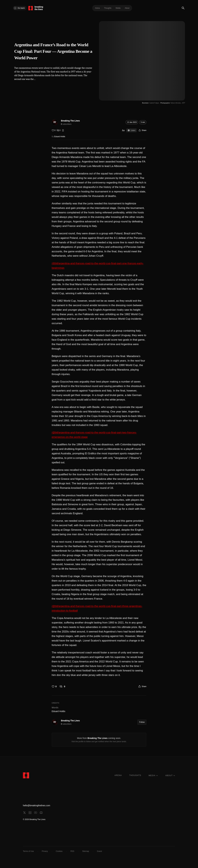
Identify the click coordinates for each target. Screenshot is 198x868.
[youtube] (36, 813)
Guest (99, 851)
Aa (123, 130)
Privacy (45, 851)
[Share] (142, 130)
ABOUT (170, 776)
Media (118, 8)
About (127, 8)
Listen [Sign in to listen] (131, 130)
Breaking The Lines (70, 121)
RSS (72, 851)
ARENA (118, 775)
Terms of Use (28, 851)
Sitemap (86, 851)
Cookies (59, 851)
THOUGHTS (135, 775)
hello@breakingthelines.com (37, 805)
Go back (19, 8)
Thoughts (108, 8)
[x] (24, 813)
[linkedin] (30, 813)
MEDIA (153, 776)
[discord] (41, 813)
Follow (142, 722)
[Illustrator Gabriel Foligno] (151, 103)
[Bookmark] (63, 130)
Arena (97, 8)
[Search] (183, 8)
